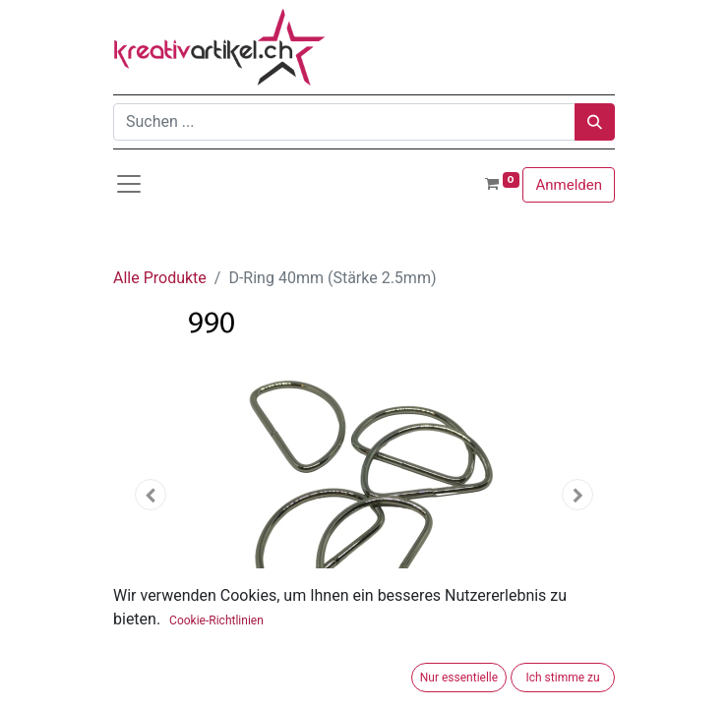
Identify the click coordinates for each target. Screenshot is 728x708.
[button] (151, 495)
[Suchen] (595, 122)
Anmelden (569, 185)
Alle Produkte (160, 278)
